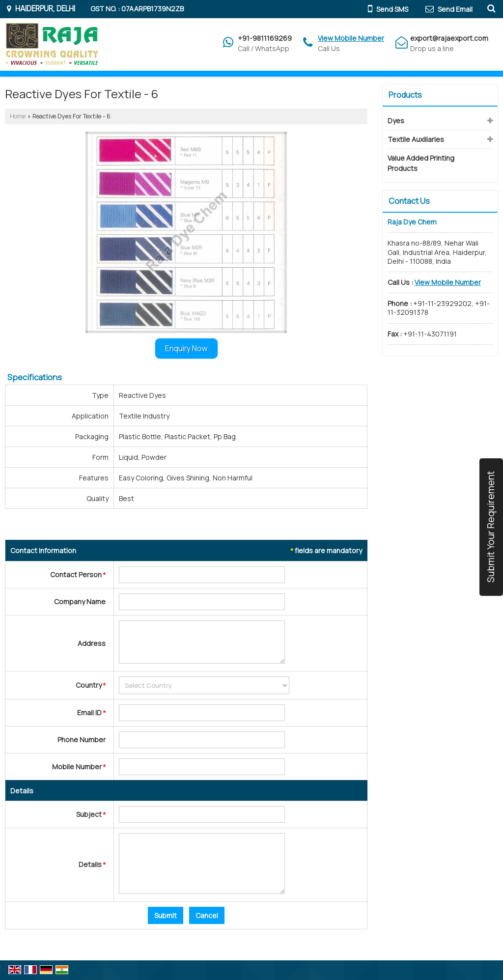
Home (18, 116)
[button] (351, 38)
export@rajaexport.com (449, 38)
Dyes (396, 121)
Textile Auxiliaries (416, 139)
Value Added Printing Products (421, 163)
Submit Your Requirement (490, 527)
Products (405, 95)
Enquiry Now (186, 349)
